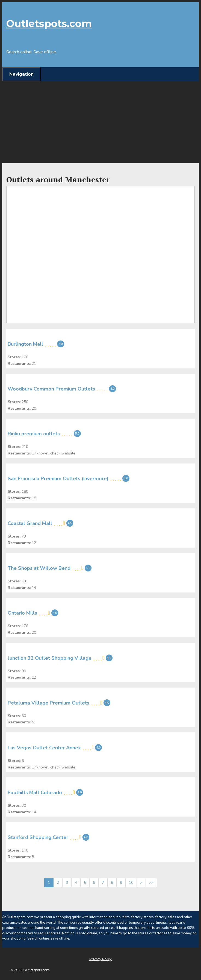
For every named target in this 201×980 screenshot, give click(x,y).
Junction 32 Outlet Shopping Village (50, 658)
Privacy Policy (100, 959)
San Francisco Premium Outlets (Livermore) (58, 479)
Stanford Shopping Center (38, 837)
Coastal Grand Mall (30, 523)
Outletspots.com (49, 24)
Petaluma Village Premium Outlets (48, 703)
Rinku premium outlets (34, 434)
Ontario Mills (22, 613)
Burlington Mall (25, 344)
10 (131, 883)
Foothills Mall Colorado (35, 793)
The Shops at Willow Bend (39, 568)
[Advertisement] (100, 122)
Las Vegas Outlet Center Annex (44, 748)
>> (151, 883)
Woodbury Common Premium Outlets (51, 389)
